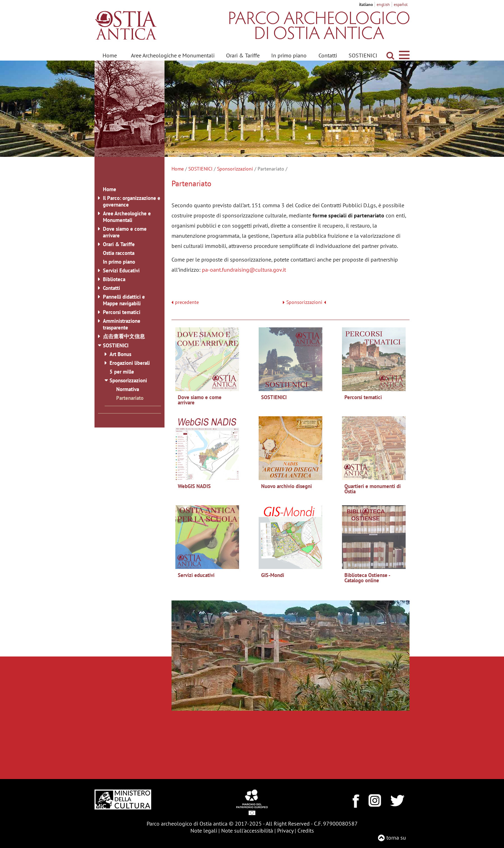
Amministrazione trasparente (122, 324)
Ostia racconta (119, 253)
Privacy (285, 830)
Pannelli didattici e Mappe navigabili (124, 300)
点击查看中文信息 (124, 336)
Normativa (128, 389)
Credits (306, 830)
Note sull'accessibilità (247, 830)
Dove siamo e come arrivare (125, 232)
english (383, 4)
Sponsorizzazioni (235, 169)
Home (110, 55)
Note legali (204, 830)
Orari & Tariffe (243, 55)
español (401, 4)
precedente (187, 302)
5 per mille (122, 372)
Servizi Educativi (121, 270)
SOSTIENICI (363, 55)
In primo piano (289, 55)
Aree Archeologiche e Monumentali (173, 55)
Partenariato (130, 398)
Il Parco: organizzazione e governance (132, 201)
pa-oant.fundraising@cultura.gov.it (244, 270)
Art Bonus (120, 354)
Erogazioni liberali (130, 363)
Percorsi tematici (122, 312)
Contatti (328, 55)
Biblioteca (114, 279)
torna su (396, 837)
